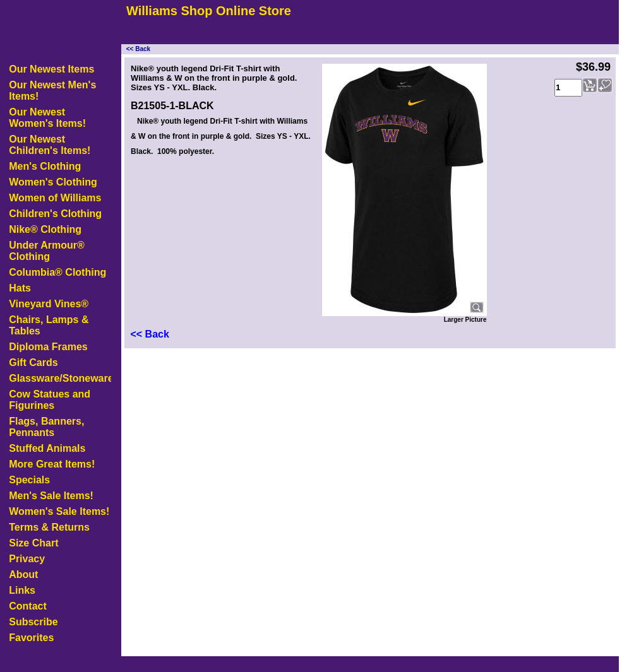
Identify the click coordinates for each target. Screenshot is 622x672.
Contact (28, 606)
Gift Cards (33, 363)
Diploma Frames (48, 347)
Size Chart (33, 543)
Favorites (31, 638)
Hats (20, 288)
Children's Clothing (55, 214)
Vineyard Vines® (49, 304)
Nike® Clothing (45, 229)
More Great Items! (52, 464)
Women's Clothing (53, 182)
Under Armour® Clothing (47, 251)
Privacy (27, 559)
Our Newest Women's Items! (47, 118)
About (23, 575)
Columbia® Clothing (57, 272)
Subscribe (33, 622)
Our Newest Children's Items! (50, 145)
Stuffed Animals (47, 448)
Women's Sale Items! (59, 511)
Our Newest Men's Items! (52, 91)
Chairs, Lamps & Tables (49, 325)
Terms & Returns (49, 527)
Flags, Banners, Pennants (46, 427)
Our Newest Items (51, 69)
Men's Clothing (45, 166)
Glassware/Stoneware (60, 378)
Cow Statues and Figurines (50, 400)
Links (22, 590)
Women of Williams (55, 198)
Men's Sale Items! (51, 496)
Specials (29, 480)
